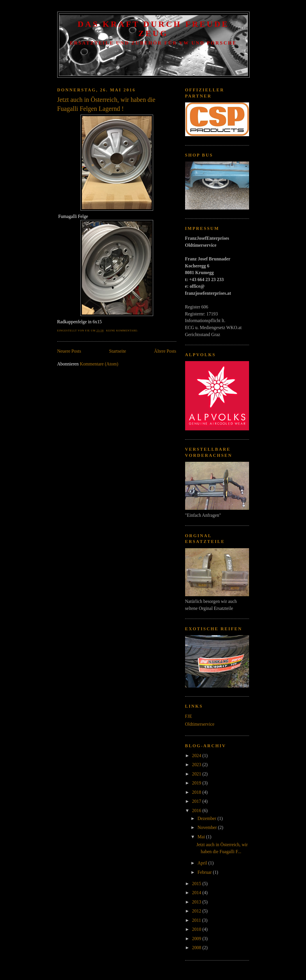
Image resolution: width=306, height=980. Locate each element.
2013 (197, 902)
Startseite (118, 351)
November (208, 827)
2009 (197, 939)
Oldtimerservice (200, 724)
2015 (197, 884)
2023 (197, 765)
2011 (197, 920)
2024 (197, 756)
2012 (197, 911)
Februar (205, 872)
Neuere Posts (69, 351)
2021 (197, 774)
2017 (197, 801)
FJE (189, 716)
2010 (197, 929)
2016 (197, 811)
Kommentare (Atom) (99, 364)
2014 (197, 893)
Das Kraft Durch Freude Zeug (153, 29)
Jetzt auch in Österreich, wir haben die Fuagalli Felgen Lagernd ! (106, 104)
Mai (202, 837)
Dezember (208, 818)
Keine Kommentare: (122, 331)
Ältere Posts (165, 351)
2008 (197, 948)
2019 (197, 783)
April (203, 863)
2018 (197, 792)
